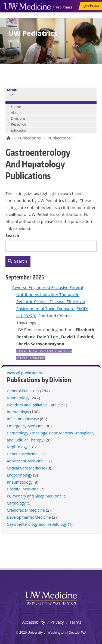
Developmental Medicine (29, 517)
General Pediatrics (31, 358)
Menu (12, 90)
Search (12, 235)
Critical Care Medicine (26, 468)
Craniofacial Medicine (26, 510)
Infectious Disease (23, 419)
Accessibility (33, 622)
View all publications (25, 373)
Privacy (57, 622)
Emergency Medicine (25, 426)
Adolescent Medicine (25, 461)
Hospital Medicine (23, 489)
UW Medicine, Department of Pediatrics (38, 17)
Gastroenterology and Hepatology (44, 351)
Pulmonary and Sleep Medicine (34, 496)
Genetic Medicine (22, 454)
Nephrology (17, 447)
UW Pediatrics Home (7, 138)
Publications (29, 138)
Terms (75, 622)
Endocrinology (19, 475)
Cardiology (16, 503)
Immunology (18, 412)
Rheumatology (20, 482)
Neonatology (18, 398)
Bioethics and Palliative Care (32, 405)
